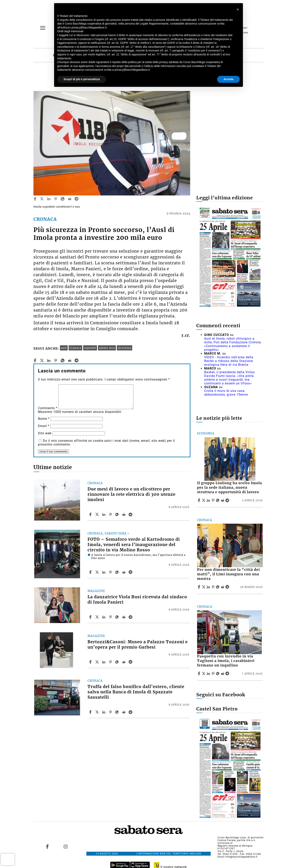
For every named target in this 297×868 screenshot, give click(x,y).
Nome (44, 419)
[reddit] (70, 199)
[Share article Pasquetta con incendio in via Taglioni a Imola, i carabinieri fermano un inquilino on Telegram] (228, 674)
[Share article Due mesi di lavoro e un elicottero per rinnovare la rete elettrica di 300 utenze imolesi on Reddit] (124, 514)
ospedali (90, 348)
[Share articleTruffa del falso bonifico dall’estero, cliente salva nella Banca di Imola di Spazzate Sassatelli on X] (98, 712)
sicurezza (125, 348)
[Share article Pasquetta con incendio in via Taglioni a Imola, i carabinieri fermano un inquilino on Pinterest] (214, 674)
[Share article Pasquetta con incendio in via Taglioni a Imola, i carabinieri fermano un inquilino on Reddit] (223, 674)
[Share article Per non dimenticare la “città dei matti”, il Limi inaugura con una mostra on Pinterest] (214, 587)
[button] (238, 9)
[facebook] (35, 199)
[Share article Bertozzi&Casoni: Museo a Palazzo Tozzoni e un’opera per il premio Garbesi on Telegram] (131, 662)
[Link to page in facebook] (47, 846)
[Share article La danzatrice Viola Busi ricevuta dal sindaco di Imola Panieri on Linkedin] (104, 617)
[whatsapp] (63, 199)
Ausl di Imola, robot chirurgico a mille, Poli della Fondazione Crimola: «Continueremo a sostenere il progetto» (233, 344)
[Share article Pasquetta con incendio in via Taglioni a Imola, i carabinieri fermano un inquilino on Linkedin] (209, 674)
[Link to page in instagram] (65, 846)
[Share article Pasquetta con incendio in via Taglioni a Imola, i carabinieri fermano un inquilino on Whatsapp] (218, 674)
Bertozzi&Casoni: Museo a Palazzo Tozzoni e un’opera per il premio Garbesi (138, 645)
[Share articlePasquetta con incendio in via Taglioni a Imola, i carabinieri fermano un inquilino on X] (204, 674)
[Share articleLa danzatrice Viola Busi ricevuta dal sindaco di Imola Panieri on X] (98, 617)
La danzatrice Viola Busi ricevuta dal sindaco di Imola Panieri (137, 600)
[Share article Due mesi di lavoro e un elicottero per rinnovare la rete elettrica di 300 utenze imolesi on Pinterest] (111, 514)
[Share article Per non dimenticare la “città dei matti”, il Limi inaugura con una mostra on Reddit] (223, 587)
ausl (64, 348)
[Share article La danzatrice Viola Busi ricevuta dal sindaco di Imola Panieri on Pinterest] (111, 617)
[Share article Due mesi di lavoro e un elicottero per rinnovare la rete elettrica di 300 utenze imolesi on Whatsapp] (118, 514)
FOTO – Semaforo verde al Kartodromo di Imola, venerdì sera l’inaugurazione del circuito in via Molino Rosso (134, 545)
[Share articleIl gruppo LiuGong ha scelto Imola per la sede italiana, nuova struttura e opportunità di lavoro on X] (204, 500)
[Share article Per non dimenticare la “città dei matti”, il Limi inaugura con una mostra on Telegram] (228, 587)
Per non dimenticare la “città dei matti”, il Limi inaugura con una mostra (228, 574)
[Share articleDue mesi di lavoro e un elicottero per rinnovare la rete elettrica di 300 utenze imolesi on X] (98, 514)
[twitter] (42, 199)
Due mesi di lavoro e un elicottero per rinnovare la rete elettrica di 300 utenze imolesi (131, 494)
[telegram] (77, 199)
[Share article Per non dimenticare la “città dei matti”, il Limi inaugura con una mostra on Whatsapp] (218, 587)
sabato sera (107, 348)
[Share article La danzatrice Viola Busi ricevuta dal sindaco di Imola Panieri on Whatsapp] (118, 617)
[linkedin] (49, 199)
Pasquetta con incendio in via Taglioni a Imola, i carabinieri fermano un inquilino (226, 661)
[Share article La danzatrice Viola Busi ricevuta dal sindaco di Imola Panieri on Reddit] (124, 617)
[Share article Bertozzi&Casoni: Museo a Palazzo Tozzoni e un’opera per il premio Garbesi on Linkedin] (104, 662)
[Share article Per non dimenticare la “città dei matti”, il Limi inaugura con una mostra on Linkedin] (209, 587)
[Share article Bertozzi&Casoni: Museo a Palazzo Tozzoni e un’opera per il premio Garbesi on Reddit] (124, 662)
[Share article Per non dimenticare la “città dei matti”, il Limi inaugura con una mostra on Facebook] (199, 587)
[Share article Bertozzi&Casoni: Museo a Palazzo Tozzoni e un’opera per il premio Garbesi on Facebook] (91, 662)
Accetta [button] (228, 79)
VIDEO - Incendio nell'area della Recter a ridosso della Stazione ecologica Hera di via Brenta (229, 361)
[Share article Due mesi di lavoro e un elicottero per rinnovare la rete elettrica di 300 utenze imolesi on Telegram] (131, 514)
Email (44, 426)
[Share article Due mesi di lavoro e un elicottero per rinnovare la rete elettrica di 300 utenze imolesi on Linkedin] (104, 514)
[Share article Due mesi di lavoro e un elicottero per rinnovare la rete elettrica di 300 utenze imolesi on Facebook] (91, 514)
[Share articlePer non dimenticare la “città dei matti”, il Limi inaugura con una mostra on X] (204, 587)
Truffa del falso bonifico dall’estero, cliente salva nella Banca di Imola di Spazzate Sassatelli (136, 692)
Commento (48, 408)
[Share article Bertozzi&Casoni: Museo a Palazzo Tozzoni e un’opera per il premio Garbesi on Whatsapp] (118, 662)
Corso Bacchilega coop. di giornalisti (241, 838)
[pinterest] (56, 199)
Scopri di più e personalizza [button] (82, 79)
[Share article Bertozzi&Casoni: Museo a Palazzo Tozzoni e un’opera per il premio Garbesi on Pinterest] (111, 662)
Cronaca (75, 348)
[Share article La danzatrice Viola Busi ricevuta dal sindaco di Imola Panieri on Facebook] (91, 617)
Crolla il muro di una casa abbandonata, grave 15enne (226, 393)
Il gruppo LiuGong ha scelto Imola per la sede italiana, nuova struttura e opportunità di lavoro (230, 488)
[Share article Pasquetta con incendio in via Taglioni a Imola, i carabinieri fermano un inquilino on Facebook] (199, 674)
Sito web (45, 433)
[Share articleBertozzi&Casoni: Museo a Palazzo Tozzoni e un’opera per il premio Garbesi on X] (98, 662)
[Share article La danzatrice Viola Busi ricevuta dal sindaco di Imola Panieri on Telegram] (131, 617)
